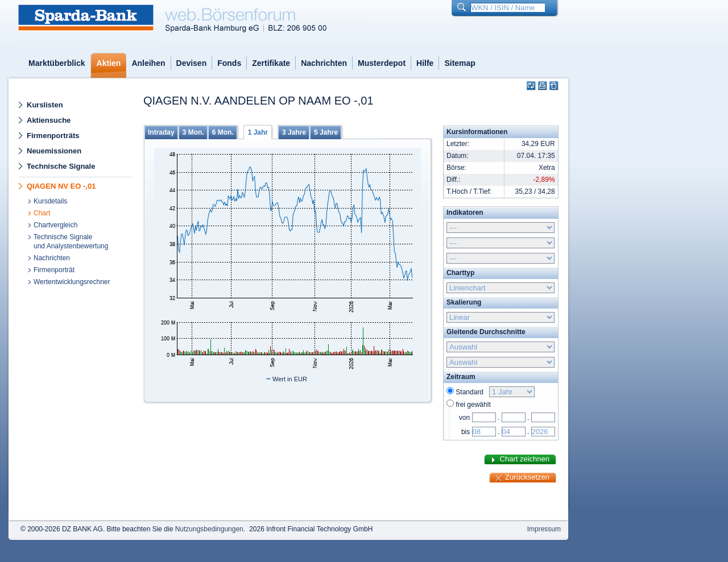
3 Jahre (294, 132)
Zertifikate (271, 63)
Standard (471, 392)
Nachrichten (324, 63)
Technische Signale (61, 166)
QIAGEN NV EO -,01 (61, 186)
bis (466, 432)
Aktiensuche (49, 120)
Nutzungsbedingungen (209, 529)
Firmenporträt (54, 270)
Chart (42, 213)
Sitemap (460, 63)
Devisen (192, 63)
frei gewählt (473, 405)
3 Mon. (193, 132)
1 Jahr (258, 132)
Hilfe (425, 63)
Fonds (229, 63)
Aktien (109, 63)
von (464, 418)
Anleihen (148, 63)
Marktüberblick (57, 63)
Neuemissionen (54, 151)
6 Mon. (223, 132)
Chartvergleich (55, 225)
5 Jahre (326, 132)
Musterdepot (382, 63)
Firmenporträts (53, 136)
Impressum (544, 529)
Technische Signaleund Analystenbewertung (71, 242)
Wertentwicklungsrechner (72, 282)
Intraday (161, 132)
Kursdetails (50, 201)
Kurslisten (45, 105)
